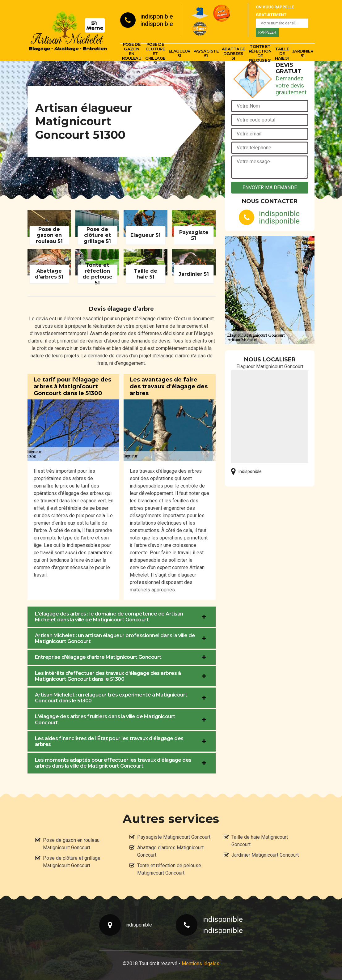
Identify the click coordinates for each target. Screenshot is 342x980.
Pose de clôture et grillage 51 (155, 53)
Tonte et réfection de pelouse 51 (260, 53)
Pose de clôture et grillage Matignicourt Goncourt (72, 862)
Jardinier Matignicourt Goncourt (265, 855)
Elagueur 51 (179, 53)
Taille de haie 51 (282, 53)
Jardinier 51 (303, 53)
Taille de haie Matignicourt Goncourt (260, 841)
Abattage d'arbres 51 (233, 53)
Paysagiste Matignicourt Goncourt (174, 837)
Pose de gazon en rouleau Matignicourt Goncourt (71, 844)
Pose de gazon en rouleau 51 (132, 53)
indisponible (157, 16)
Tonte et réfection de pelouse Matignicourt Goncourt (169, 869)
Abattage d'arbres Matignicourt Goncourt (170, 851)
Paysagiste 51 (206, 53)
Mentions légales (201, 963)
